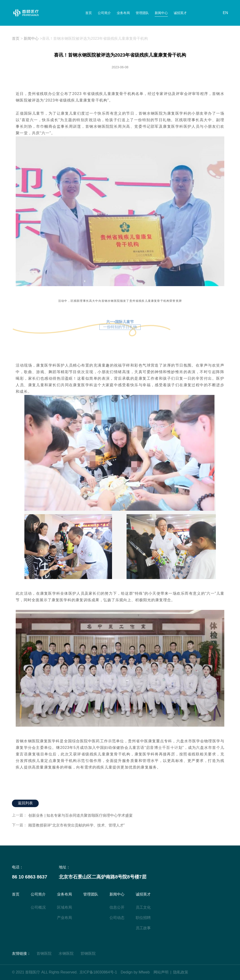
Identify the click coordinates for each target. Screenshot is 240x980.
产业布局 (64, 918)
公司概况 (38, 907)
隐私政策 (181, 972)
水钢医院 (66, 953)
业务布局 (124, 13)
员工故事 (143, 928)
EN (225, 13)
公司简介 (106, 13)
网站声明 (161, 972)
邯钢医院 (88, 953)
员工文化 (143, 907)
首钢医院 (44, 953)
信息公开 (117, 907)
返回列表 (25, 803)
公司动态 (117, 918)
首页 (92, 13)
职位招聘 (143, 918)
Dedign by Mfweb (135, 972)
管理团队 (142, 13)
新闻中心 (160, 13)
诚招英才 (177, 13)
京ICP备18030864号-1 (98, 972)
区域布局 (64, 907)
